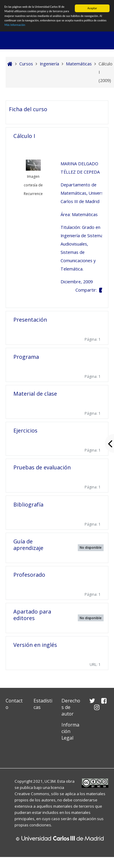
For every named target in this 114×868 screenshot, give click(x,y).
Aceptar (92, 8)
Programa (26, 357)
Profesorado (29, 575)
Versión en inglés (35, 645)
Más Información (15, 25)
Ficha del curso (28, 109)
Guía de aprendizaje (28, 545)
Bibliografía (28, 504)
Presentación (30, 320)
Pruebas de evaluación (42, 467)
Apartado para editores (32, 615)
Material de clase (35, 394)
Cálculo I (24, 136)
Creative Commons (32, 794)
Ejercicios (25, 430)
